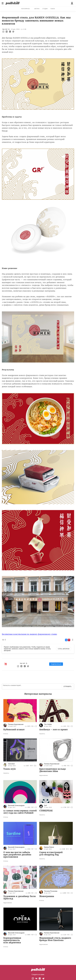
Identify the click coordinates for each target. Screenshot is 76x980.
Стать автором (64, 649)
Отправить (67, 687)
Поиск (53, 9)
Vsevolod (11, 764)
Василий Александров (16, 805)
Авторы (37, 9)
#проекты (42, 734)
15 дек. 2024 (15, 29)
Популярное (25, 9)
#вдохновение (43, 775)
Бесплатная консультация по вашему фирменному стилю (29, 634)
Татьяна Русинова (51, 891)
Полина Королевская (16, 724)
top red (5, 29)
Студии (45, 9)
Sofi (45, 805)
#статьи (6, 734)
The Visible (48, 724)
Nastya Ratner (49, 847)
